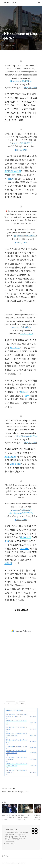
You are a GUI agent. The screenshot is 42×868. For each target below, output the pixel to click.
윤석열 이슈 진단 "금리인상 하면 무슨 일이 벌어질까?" (16, 735)
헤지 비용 (15, 348)
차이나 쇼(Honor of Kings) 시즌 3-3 (16, 746)
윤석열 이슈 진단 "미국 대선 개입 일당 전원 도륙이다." (16, 765)
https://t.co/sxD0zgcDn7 (21, 510)
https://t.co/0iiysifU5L (21, 327)
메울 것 (8, 563)
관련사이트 (5, 856)
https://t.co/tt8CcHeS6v (27, 236)
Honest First (9, 710)
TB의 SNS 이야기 (9, 3)
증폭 (27, 396)
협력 (7, 541)
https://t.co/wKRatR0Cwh (21, 81)
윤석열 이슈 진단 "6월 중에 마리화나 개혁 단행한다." (16, 752)
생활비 (11, 179)
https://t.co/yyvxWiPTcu (26, 436)
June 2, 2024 (21, 242)
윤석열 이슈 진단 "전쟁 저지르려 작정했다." (16, 728)
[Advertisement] (21, 631)
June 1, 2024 (21, 150)
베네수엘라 (10, 457)
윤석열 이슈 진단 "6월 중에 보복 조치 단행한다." (16, 758)
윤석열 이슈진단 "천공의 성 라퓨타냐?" (16, 722)
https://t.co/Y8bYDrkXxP (21, 143)
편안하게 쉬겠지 (13, 171)
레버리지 (24, 392)
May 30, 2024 (30, 442)
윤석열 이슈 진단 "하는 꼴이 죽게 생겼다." (16, 741)
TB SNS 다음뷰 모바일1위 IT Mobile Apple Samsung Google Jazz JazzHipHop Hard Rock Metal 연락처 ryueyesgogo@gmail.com (16, 836)
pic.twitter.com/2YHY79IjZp (21, 513)
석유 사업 (24, 548)
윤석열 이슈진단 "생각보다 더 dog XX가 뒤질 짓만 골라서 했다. (17, 715)
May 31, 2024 (30, 87)
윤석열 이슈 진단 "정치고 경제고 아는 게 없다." (16, 771)
